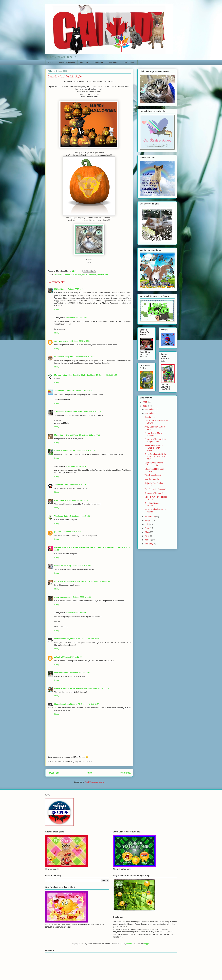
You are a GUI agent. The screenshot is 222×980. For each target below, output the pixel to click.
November (150, 413)
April (147, 536)
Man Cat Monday (152, 479)
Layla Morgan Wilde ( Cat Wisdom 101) (71, 581)
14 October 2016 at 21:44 (76, 289)
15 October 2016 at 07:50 (90, 435)
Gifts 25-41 (98, 62)
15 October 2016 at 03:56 (80, 341)
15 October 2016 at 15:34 (72, 532)
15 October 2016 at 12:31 (79, 485)
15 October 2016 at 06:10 (83, 391)
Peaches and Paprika (64, 357)
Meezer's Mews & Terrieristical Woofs (71, 688)
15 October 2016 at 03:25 (76, 318)
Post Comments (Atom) (95, 782)
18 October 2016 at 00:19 (98, 688)
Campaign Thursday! (154, 493)
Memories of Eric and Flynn (66, 435)
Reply (57, 309)
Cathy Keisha (60, 500)
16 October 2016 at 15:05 (76, 613)
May (147, 532)
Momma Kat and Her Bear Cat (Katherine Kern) (75, 375)
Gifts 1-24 (84, 62)
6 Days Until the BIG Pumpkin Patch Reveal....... (154, 448)
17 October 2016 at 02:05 (79, 673)
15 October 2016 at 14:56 (79, 516)
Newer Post (53, 773)
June (147, 528)
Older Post (125, 773)
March (148, 540)
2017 (145, 402)
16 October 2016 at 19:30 (71, 657)
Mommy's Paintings (67, 62)
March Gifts (113, 62)
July (147, 524)
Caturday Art (76, 275)
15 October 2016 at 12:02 (76, 466)
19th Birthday (129, 62)
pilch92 (58, 532)
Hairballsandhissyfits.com (66, 639)
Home (51, 62)
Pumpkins (92, 275)
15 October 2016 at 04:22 (84, 357)
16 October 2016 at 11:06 (81, 597)
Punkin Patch (102, 275)
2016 (145, 406)
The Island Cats (61, 516)
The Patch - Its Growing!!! (156, 489)
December (150, 409)
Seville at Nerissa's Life (65, 451)
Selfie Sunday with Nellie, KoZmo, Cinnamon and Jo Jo (156, 457)
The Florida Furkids (63, 391)
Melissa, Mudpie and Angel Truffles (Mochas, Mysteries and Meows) (84, 547)
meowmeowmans (62, 597)
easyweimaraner (62, 341)
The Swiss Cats (61, 485)
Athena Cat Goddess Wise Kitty (68, 412)
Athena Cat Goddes (62, 275)
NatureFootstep (61, 673)
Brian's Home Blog (63, 566)
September (150, 517)
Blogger (146, 944)
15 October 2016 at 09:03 (86, 451)
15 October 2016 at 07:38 (93, 412)
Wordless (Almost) (153, 475)
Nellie (85, 275)
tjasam (129, 944)
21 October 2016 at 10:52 (88, 704)
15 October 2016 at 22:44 (99, 581)
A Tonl (57, 657)
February (149, 544)
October (149, 417)
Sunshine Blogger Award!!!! (152, 504)
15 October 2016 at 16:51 (82, 566)
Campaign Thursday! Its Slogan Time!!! (155, 440)
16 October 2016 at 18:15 (88, 639)
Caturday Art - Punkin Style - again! (154, 464)
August (148, 521)
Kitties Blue (60, 289)
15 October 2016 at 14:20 (77, 500)
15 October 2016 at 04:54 (106, 375)
